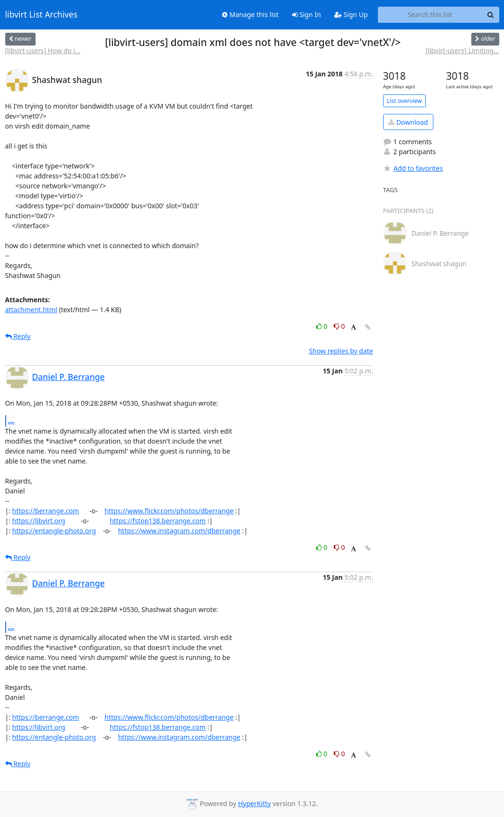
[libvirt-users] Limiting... (462, 51)
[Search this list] (430, 15)
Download (408, 122)
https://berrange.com (46, 511)
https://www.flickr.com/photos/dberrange (169, 511)
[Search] (491, 15)
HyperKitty (254, 803)
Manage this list (250, 14)
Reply (18, 336)
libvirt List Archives (41, 15)
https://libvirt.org (39, 521)
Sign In (307, 14)
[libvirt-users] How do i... (43, 51)
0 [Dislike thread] (339, 326)
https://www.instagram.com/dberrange (179, 531)
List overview (404, 101)
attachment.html (31, 310)
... (11, 420)
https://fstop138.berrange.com (158, 521)
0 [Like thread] (323, 326)
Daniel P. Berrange (69, 377)
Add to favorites (413, 168)
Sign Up (351, 14)
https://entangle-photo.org (54, 531)
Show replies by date (341, 351)
